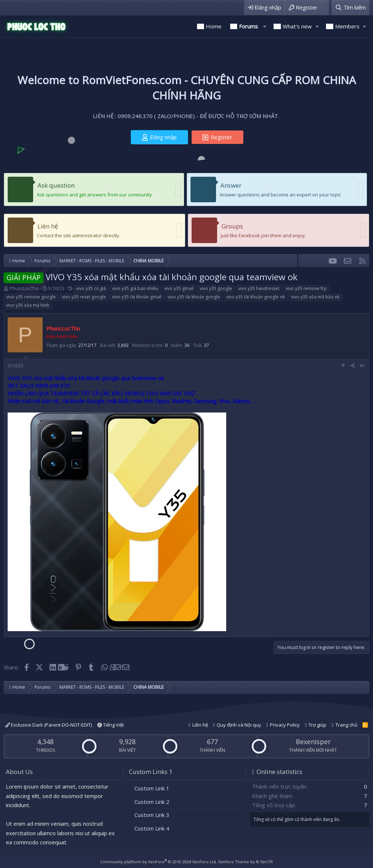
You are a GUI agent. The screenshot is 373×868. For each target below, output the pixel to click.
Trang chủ (346, 725)
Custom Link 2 (152, 802)
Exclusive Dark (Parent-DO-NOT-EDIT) (48, 725)
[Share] (353, 366)
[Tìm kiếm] (350, 7)
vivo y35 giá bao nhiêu (135, 288)
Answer (231, 185)
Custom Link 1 (152, 788)
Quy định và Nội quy (239, 725)
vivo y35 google (216, 288)
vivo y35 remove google (31, 297)
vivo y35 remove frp (306, 288)
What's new (297, 26)
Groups (232, 226)
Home (214, 26)
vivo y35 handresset (259, 288)
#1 (363, 366)
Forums (248, 26)
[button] (264, 26)
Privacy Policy (285, 725)
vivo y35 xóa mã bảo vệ (315, 297)
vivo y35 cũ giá (91, 288)
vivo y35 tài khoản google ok (256, 297)
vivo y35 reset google (84, 297)
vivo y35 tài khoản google (194, 297)
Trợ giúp (317, 725)
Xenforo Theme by (246, 862)
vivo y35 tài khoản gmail (137, 297)
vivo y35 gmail (179, 288)
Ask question (56, 185)
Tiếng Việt (111, 725)
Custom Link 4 (152, 828)
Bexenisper (313, 742)
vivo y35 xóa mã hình (28, 305)
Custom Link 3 (152, 815)
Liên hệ (48, 226)
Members (347, 26)
